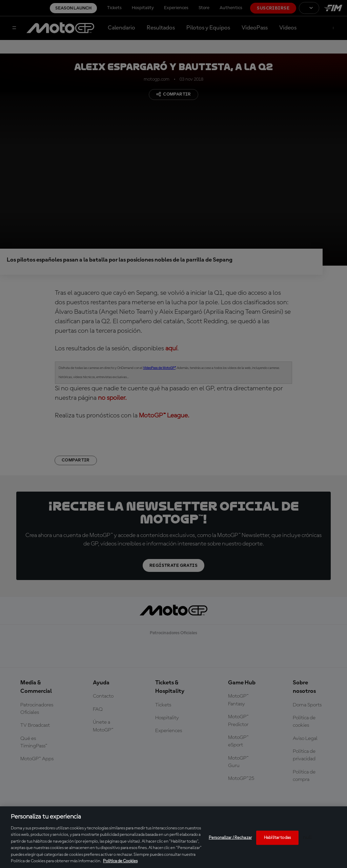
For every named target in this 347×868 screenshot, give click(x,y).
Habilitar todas (277, 838)
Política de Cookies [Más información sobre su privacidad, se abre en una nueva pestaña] (120, 861)
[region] (173, 837)
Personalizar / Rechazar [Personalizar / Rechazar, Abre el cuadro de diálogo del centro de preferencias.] (230, 838)
